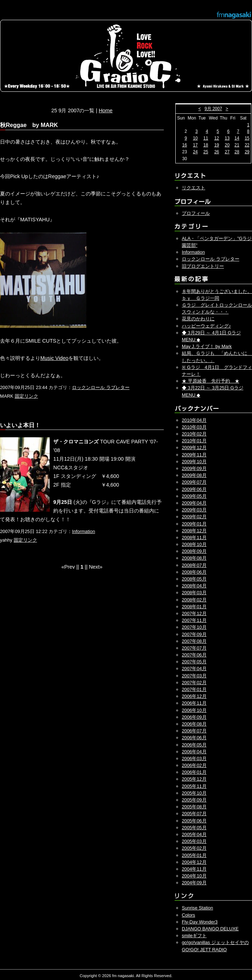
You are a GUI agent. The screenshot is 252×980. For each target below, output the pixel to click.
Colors (188, 915)
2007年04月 (194, 669)
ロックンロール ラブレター (101, 387)
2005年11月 (194, 786)
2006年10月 (194, 710)
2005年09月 (194, 800)
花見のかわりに (198, 319)
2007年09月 (194, 634)
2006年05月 (194, 745)
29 (247, 152)
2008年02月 (194, 600)
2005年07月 (194, 814)
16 (184, 145)
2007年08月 (194, 641)
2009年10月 (194, 462)
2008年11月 (194, 538)
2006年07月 (194, 731)
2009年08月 (194, 475)
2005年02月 (194, 848)
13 (227, 138)
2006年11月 (194, 703)
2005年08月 (194, 807)
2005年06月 (194, 821)
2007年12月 (194, 613)
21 (237, 145)
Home (105, 110)
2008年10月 (194, 544)
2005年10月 (194, 793)
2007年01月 (194, 689)
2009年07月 (194, 482)
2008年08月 (194, 558)
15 (247, 138)
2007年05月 (194, 662)
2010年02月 (194, 434)
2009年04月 (194, 503)
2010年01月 (194, 441)
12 (217, 138)
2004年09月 (194, 883)
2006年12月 (194, 696)
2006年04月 (194, 752)
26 (217, 152)
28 (237, 152)
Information (84, 531)
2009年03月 (194, 510)
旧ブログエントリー (203, 266)
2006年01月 (194, 772)
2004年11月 (194, 869)
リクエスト (193, 188)
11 (206, 138)
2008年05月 (194, 579)
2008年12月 (194, 531)
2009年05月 (194, 496)
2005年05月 (194, 828)
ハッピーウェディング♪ (206, 326)
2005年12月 (194, 779)
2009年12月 (194, 448)
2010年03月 (194, 427)
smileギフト (194, 936)
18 (206, 145)
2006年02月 (194, 765)
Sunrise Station (197, 908)
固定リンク (26, 396)
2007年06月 (194, 655)
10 (195, 138)
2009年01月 (194, 524)
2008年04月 (194, 586)
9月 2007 (213, 109)
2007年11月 (194, 620)
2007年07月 (194, 648)
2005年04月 (194, 834)
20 (227, 145)
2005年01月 (194, 855)
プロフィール (196, 213)
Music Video (54, 358)
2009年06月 (194, 489)
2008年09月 (194, 551)
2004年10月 (194, 876)
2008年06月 (194, 572)
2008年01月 (194, 607)
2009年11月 (194, 455)
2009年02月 (194, 517)
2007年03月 (194, 676)
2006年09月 (194, 717)
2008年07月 (194, 565)
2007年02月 (194, 683)
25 (206, 152)
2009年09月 (194, 468)
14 (237, 138)
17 (195, 145)
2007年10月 (194, 627)
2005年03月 (194, 841)
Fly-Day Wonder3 (200, 922)
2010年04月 (194, 420)
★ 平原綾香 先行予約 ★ (211, 381)
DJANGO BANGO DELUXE (210, 929)
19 (217, 145)
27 (227, 152)
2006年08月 (194, 724)
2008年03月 (194, 593)
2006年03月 (194, 758)
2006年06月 (194, 738)
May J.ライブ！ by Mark (207, 346)
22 (247, 145)
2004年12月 (194, 862)
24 (195, 152)
